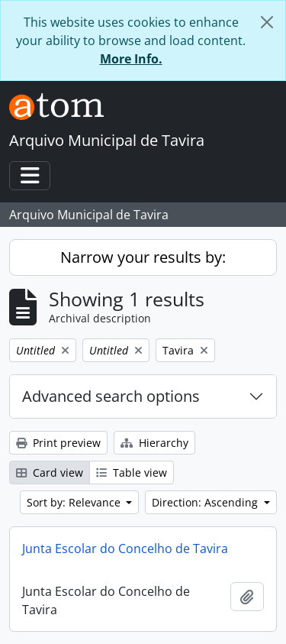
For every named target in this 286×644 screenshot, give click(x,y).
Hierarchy (154, 443)
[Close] (267, 22)
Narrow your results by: (143, 257)
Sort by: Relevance (75, 502)
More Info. (131, 59)
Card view (50, 472)
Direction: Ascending (206, 502)
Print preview (58, 443)
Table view (132, 472)
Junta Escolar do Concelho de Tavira (125, 549)
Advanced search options (111, 396)
